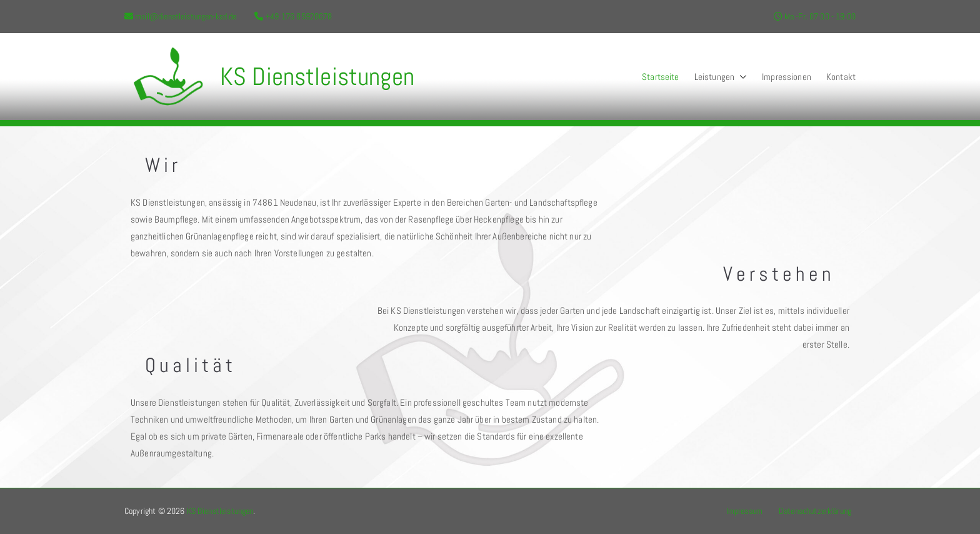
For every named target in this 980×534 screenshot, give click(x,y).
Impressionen (787, 77)
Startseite (661, 77)
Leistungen (721, 77)
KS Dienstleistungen (317, 77)
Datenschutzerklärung (815, 511)
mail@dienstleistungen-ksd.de (186, 16)
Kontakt (841, 77)
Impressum (744, 511)
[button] (741, 77)
